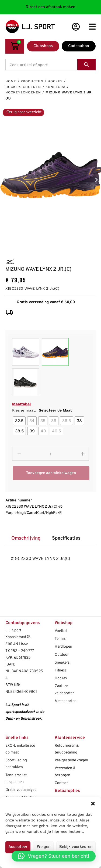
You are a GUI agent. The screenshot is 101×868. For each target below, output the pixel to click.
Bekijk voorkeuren (76, 847)
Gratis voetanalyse (21, 790)
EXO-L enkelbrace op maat (20, 749)
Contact (61, 783)
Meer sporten (66, 701)
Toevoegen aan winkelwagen (51, 473)
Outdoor (62, 655)
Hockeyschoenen (23, 87)
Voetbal (61, 631)
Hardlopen (63, 647)
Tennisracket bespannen (16, 779)
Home (11, 81)
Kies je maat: (42, 410)
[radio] (19, 421)
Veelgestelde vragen (71, 760)
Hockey (55, 81)
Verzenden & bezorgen (65, 772)
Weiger (43, 847)
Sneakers (62, 663)
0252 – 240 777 (21, 651)
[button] (93, 804)
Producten (32, 81)
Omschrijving (26, 538)
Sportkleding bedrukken (16, 764)
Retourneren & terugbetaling (67, 749)
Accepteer (18, 847)
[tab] (26, 539)
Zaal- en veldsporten (65, 690)
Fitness (61, 670)
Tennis (60, 639)
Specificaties (66, 538)
